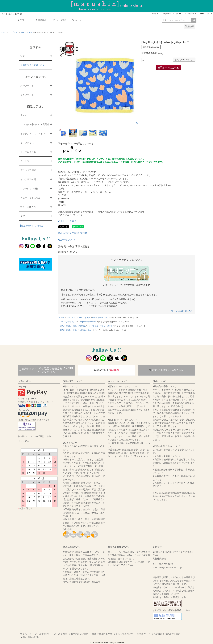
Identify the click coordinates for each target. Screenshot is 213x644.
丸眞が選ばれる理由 (102, 634)
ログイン (157, 14)
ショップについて (124, 634)
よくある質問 (60, 634)
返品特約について (67, 240)
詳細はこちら (94, 526)
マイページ (178, 14)
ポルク (90, 330)
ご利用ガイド (191, 14)
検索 (194, 20)
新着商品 (41, 20)
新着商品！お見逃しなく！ (34, 65)
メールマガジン (206, 14)
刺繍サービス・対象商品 (76, 326)
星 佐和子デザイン (99, 318)
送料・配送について (73, 381)
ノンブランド (13, 32)
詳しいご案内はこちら (182, 311)
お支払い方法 (25, 381)
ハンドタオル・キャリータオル (100, 326)
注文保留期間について (119, 547)
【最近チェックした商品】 (32, 226)
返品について (159, 381)
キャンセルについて (118, 381)
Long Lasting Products (87, 322)
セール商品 (60, 20)
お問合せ (157, 547)
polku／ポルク (26, 32)
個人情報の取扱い (31, 637)
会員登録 (167, 14)
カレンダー (24, 441)
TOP (21, 20)
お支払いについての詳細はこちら (34, 436)
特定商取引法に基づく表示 (167, 634)
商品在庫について (72, 547)
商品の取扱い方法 (80, 634)
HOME (3, 32)
